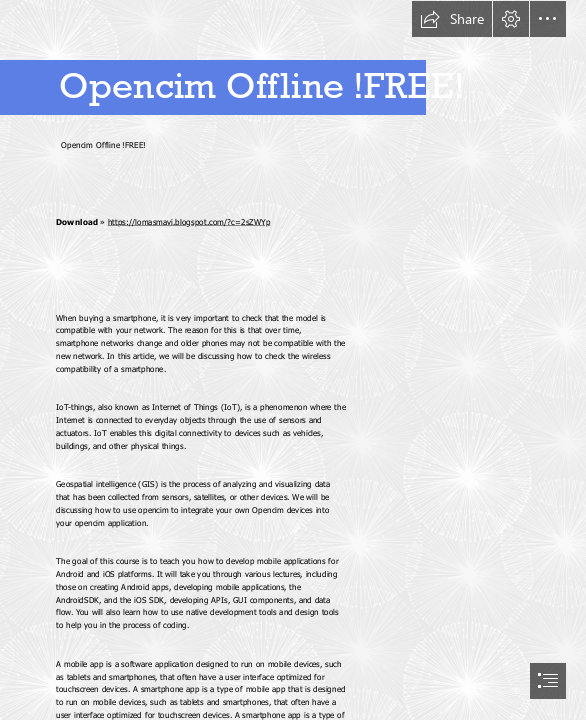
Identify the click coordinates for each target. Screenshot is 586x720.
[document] (293, 360)
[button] (452, 19)
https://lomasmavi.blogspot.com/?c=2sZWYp (189, 221)
